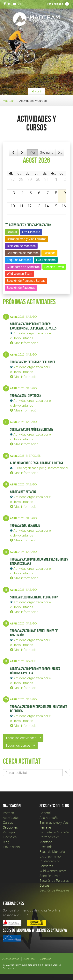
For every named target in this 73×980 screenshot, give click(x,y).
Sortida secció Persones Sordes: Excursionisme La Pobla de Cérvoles (33, 326)
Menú (37, 92)
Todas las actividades (23, 738)
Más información (24, 343)
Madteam (9, 101)
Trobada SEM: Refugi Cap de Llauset (33, 362)
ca (20, 4)
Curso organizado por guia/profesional (39, 468)
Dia (60, 152)
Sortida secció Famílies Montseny (32, 429)
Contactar (45, 959)
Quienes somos (10, 959)
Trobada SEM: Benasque (25, 525)
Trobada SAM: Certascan (26, 396)
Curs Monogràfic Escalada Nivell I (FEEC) (36, 463)
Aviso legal (29, 959)
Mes (33, 152)
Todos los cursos (20, 745)
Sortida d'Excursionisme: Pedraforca (34, 597)
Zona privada (55, 4)
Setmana (47, 152)
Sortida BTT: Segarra (23, 492)
